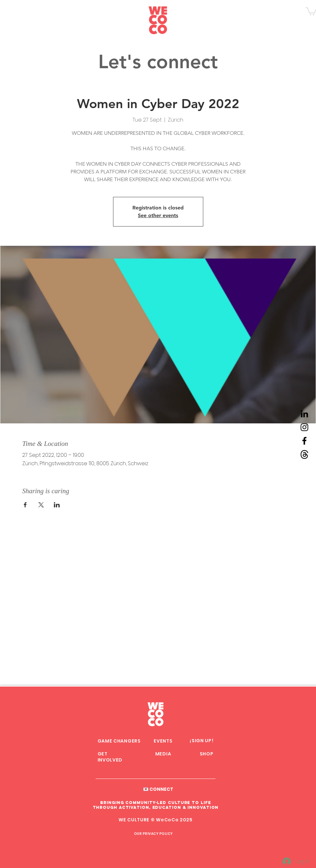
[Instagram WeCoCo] (304, 427)
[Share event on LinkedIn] (57, 505)
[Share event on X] (41, 505)
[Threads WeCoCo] (304, 454)
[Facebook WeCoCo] (304, 441)
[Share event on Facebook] (25, 505)
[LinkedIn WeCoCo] (304, 414)
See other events (158, 215)
